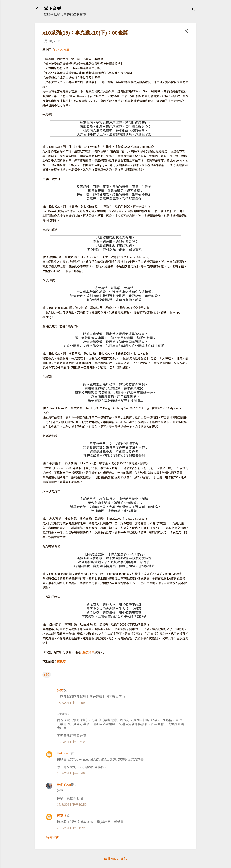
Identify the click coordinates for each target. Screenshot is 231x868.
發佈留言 (53, 838)
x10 (47, 675)
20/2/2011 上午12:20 (72, 828)
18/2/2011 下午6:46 (71, 773)
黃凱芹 (61, 662)
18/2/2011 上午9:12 (71, 742)
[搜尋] (194, 10)
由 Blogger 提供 (115, 859)
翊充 (60, 690)
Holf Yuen (64, 785)
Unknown (64, 753)
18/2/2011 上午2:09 (71, 703)
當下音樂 (53, 9)
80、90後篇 (62, 50)
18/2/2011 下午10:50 (72, 805)
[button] (186, 31)
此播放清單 (87, 652)
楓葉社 (62, 816)
